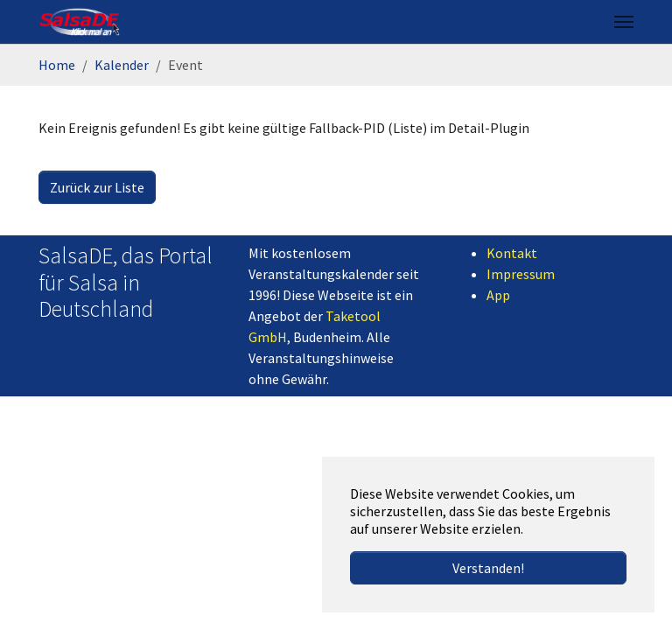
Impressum (521, 274)
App (498, 295)
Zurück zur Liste (97, 187)
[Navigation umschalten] (624, 22)
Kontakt (512, 253)
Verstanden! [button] (488, 568)
